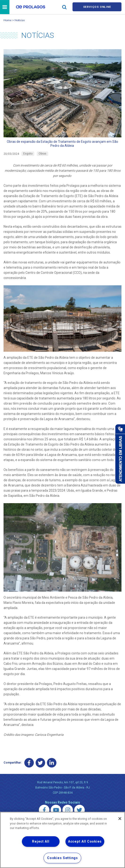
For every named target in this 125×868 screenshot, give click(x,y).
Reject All (41, 842)
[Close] (120, 819)
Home (8, 21)
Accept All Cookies (85, 842)
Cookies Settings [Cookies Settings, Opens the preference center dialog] (62, 858)
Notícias (20, 21)
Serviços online (97, 7)
